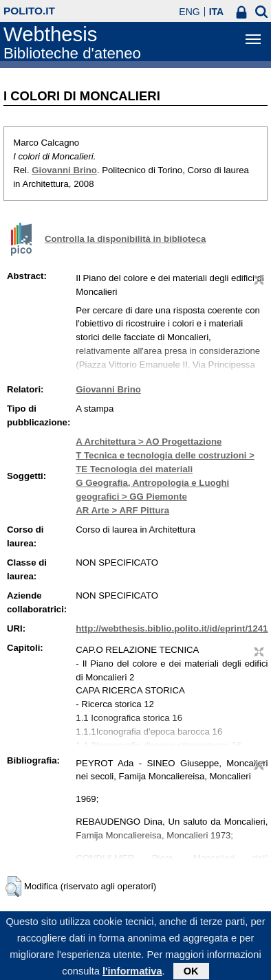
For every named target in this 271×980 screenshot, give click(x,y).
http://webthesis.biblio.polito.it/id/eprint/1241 (172, 628)
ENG (189, 12)
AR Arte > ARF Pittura (122, 510)
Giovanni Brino (64, 170)
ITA (217, 12)
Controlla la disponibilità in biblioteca (125, 239)
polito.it (29, 11)
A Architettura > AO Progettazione (149, 442)
